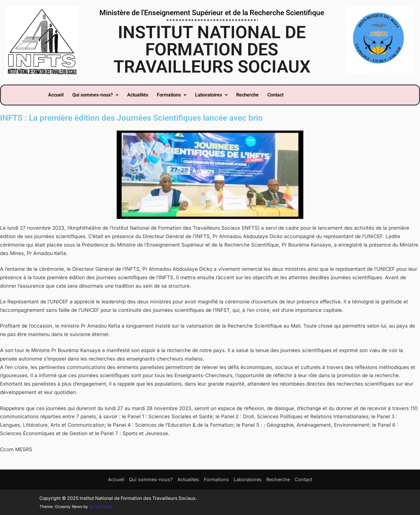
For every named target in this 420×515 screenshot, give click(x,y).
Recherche (247, 95)
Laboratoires (211, 95)
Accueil (56, 95)
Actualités (138, 95)
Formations (172, 95)
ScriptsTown (101, 507)
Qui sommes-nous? (95, 95)
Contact (275, 95)
